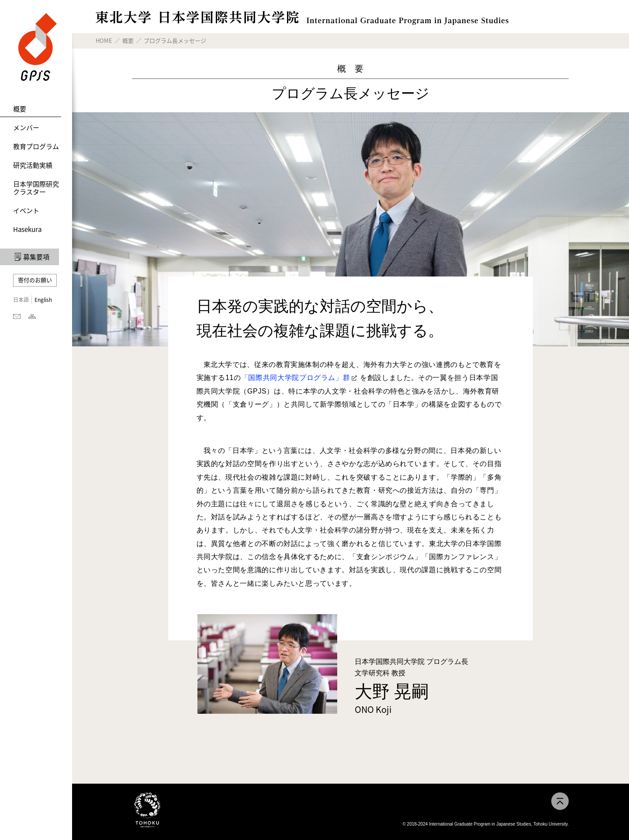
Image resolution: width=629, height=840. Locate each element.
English (43, 300)
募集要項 (36, 257)
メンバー (26, 128)
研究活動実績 (33, 165)
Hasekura (27, 229)
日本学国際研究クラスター (36, 188)
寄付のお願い (35, 280)
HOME (104, 40)
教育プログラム (36, 146)
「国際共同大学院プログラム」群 (296, 378)
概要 (20, 109)
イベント (26, 211)
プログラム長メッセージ (175, 40)
